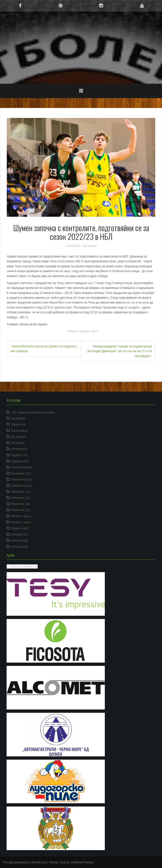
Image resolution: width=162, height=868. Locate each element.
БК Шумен (90, 246)
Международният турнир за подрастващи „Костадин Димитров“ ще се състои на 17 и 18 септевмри (119, 351)
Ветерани (18, 443)
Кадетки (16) (20, 461)
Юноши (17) (20, 534)
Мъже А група (21, 516)
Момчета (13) (21, 498)
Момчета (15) (21, 510)
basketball (18, 418)
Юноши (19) (20, 547)
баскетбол (19, 425)
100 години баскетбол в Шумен (33, 412)
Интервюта (19, 449)
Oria (63, 862)
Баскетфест (20, 431)
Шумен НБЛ (89, 331)
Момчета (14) (21, 504)
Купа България (22, 467)
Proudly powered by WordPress (25, 862)
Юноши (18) (20, 541)
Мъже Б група (21, 522)
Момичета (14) (22, 486)
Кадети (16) (19, 455)
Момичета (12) (22, 479)
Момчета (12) (21, 492)
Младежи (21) (21, 473)
